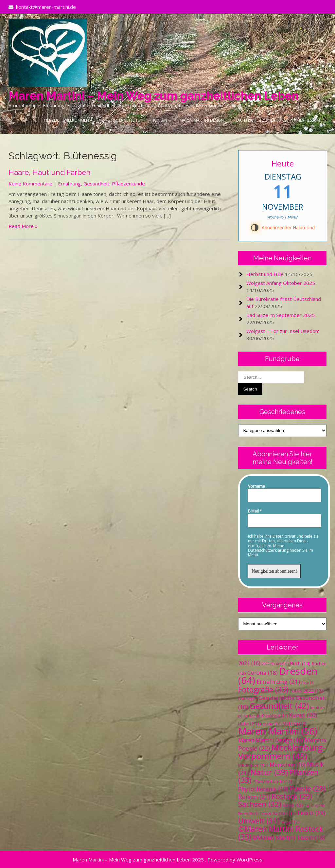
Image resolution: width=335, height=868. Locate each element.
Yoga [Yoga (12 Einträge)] (290, 822)
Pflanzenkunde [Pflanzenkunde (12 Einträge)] (272, 781)
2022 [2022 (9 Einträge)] (268, 664)
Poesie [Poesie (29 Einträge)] (308, 788)
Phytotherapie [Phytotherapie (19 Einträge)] (263, 789)
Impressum (309, 120)
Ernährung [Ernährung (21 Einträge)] (278, 681)
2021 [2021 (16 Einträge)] (249, 663)
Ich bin (160, 120)
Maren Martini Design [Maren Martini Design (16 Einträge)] (271, 740)
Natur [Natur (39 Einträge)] (269, 772)
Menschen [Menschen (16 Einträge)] (288, 765)
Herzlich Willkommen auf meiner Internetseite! (92, 120)
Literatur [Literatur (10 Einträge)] (270, 724)
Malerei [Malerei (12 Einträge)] (295, 723)
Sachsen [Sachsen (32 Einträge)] (260, 804)
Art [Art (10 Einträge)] (282, 664)
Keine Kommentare (30, 183)
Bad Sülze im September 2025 (281, 315)
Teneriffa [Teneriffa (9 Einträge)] (248, 814)
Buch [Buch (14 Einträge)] (300, 663)
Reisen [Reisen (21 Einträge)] (254, 797)
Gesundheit (96, 183)
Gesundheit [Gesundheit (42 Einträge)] (279, 706)
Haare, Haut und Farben (50, 172)
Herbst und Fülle (265, 274)
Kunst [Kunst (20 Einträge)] (303, 715)
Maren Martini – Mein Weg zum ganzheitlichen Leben (154, 96)
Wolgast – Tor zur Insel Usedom (283, 331)
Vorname (256, 486)
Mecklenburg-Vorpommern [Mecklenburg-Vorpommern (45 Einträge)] (282, 752)
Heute (283, 163)
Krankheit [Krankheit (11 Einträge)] (274, 716)
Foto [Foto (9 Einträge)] (308, 683)
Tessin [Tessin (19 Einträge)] (311, 813)
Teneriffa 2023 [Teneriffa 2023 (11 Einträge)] (278, 814)
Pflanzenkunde (128, 183)
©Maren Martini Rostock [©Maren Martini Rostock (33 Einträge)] (281, 833)
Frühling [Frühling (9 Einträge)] (248, 699)
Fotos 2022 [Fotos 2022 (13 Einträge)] (306, 691)
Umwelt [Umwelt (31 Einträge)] (259, 821)
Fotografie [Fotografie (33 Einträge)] (263, 690)
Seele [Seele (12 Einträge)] (293, 805)
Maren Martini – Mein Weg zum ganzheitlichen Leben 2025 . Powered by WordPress (167, 859)
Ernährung (69, 183)
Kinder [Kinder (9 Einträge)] (252, 716)
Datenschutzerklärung (261, 120)
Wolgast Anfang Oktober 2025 (281, 283)
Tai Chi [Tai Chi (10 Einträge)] (314, 805)
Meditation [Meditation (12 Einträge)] (253, 765)
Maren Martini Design (202, 120)
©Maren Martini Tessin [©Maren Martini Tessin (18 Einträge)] (289, 837)
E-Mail (255, 511)
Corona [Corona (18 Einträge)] (263, 673)
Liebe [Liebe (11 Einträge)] (247, 724)
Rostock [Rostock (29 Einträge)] (292, 796)
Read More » (23, 226)
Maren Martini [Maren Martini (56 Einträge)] (278, 731)
